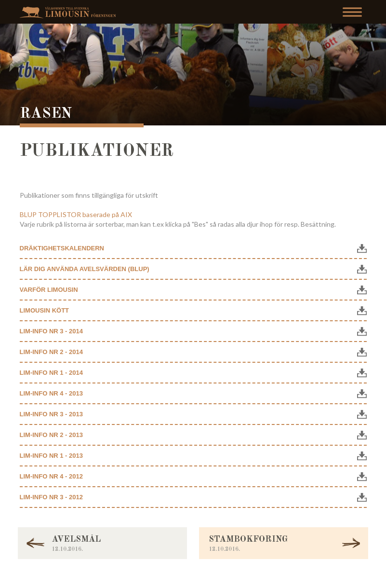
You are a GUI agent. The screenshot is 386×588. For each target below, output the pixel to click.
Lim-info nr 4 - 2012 (51, 476)
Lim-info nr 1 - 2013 (51, 456)
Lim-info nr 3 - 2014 (51, 331)
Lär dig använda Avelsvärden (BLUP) (85, 269)
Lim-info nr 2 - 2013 (51, 435)
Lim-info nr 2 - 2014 (51, 352)
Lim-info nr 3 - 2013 (51, 414)
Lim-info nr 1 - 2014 (51, 373)
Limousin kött (45, 310)
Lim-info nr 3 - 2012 (51, 497)
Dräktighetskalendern (62, 248)
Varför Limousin (49, 290)
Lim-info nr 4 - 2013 (51, 393)
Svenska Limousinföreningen (70, 12)
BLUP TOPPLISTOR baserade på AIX (76, 214)
